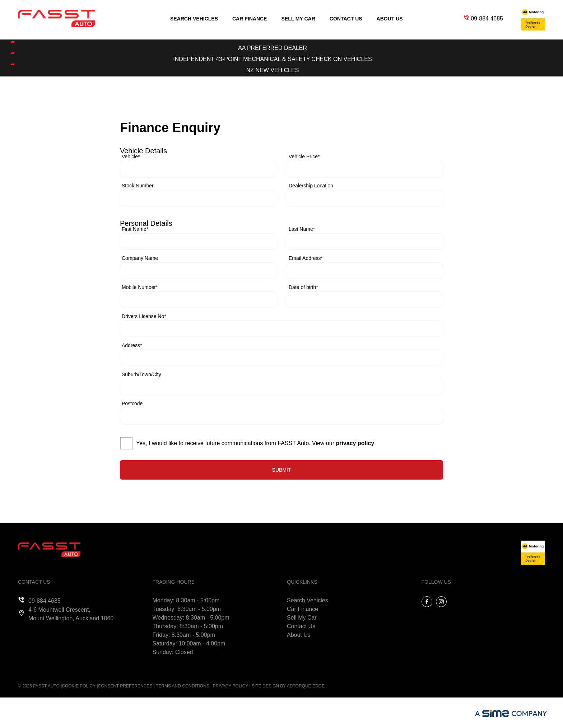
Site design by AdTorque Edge (288, 686)
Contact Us (346, 19)
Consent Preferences (125, 686)
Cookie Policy (79, 686)
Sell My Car (298, 19)
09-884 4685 (487, 18)
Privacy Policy (230, 686)
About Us (390, 19)
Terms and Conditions (183, 686)
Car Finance (250, 19)
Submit (282, 470)
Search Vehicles (194, 19)
